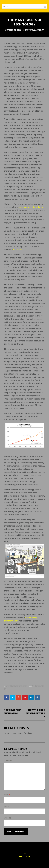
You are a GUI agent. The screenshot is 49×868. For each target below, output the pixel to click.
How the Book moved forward (35, 713)
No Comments (38, 686)
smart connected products (30, 207)
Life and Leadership (34, 30)
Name (7, 795)
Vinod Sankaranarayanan (17, 686)
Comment (8, 760)
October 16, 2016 (13, 30)
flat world (18, 250)
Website (8, 818)
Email (7, 806)
